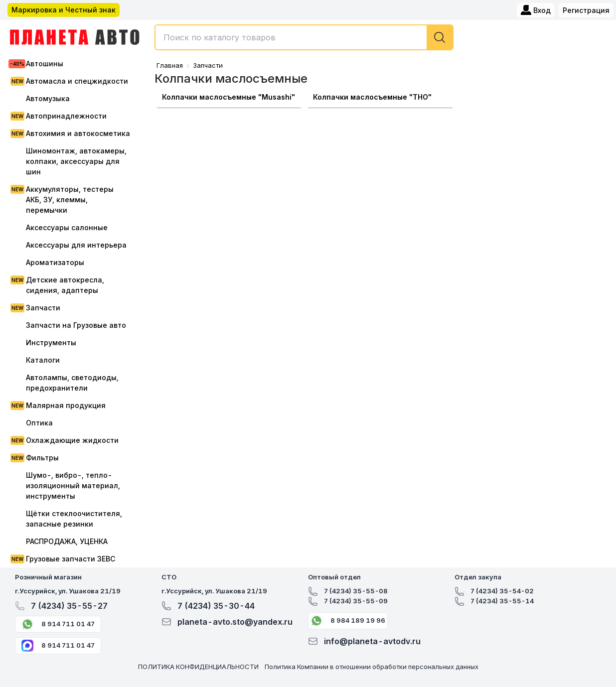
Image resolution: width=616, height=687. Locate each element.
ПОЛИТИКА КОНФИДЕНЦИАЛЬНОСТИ (198, 667)
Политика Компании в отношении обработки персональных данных (372, 667)
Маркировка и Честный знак (64, 10)
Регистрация (586, 10)
